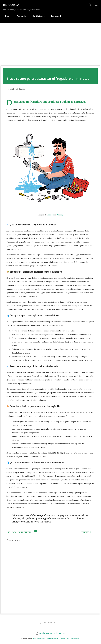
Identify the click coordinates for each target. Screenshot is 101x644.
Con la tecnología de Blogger (50, 633)
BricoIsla (11, 5)
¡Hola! (6, 16)
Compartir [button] (86, 532)
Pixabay (60, 215)
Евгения (50, 215)
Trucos (22, 89)
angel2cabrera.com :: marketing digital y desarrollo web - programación (56, 638)
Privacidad (54, 16)
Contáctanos (37, 16)
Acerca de (20, 16)
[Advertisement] (50, 43)
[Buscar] (90, 5)
